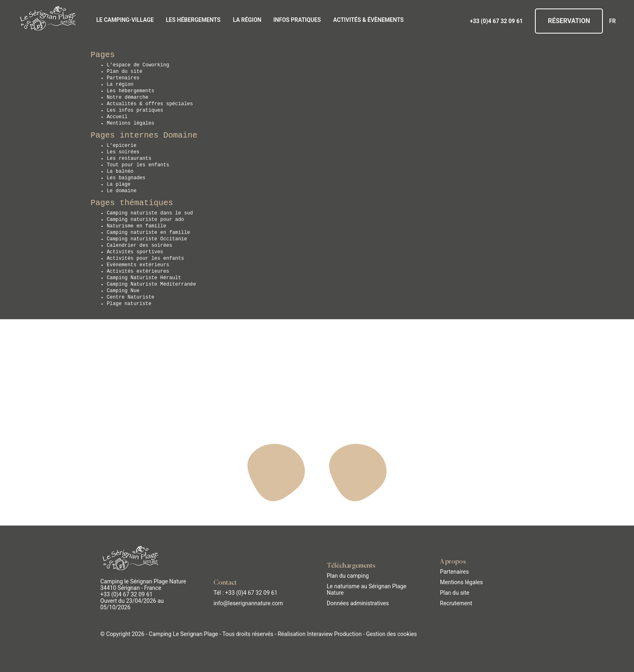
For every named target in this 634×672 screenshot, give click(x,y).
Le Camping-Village (125, 20)
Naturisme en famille (136, 226)
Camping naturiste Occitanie (147, 239)
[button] (12, 663)
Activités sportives (135, 252)
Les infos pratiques (135, 110)
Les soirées (123, 152)
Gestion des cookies (391, 634)
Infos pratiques (297, 20)
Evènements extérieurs (138, 265)
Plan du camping (348, 576)
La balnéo (120, 172)
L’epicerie (122, 146)
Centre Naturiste (131, 297)
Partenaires (123, 78)
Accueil (117, 117)
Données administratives (358, 603)
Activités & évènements (368, 20)
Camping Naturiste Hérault (144, 278)
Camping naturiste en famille (148, 233)
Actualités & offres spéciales (150, 104)
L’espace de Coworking (138, 65)
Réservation (569, 21)
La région (247, 20)
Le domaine (122, 191)
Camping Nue (123, 291)
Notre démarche (128, 98)
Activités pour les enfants (145, 259)
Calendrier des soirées (139, 246)
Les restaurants (129, 159)
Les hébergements (193, 20)
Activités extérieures (138, 271)
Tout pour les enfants (138, 165)
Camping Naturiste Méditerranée (151, 284)
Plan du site (125, 72)
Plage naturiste (129, 304)
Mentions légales (131, 123)
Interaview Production (334, 634)
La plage (119, 184)
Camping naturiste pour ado (145, 220)
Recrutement (456, 603)
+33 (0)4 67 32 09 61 (496, 21)
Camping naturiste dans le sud (150, 213)
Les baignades (126, 178)
